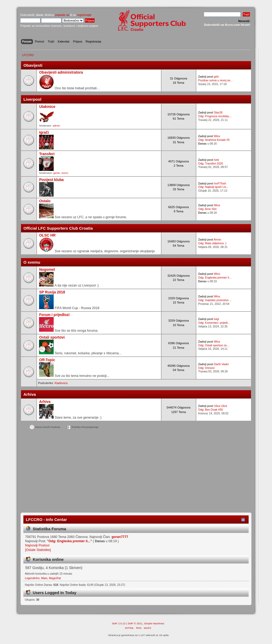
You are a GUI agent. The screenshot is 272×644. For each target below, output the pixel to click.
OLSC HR (47, 235)
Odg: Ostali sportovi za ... (214, 345)
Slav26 (218, 112)
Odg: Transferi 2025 (211, 163)
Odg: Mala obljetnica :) (212, 243)
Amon (218, 239)
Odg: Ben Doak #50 (211, 410)
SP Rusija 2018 (52, 292)
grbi (216, 77)
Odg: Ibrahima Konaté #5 (214, 140)
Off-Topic (47, 360)
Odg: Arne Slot (207, 209)
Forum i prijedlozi (54, 315)
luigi (216, 319)
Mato (44, 578)
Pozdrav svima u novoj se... (215, 80)
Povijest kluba (51, 180)
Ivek (216, 160)
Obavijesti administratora (61, 72)
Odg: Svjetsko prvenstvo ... (215, 300)
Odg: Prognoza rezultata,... (215, 116)
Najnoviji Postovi (37, 545)
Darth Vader (221, 364)
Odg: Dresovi (206, 368)
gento (57, 173)
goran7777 (120, 537)
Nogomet (47, 270)
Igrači (44, 132)
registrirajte (84, 15)
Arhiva (45, 402)
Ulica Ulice (220, 406)
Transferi (47, 154)
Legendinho (32, 578)
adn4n (56, 126)
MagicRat (55, 578)
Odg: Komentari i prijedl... (214, 323)
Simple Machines (154, 623)
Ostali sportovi (52, 337)
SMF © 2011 (135, 623)
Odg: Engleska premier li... (215, 277)
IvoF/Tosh (220, 183)
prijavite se (62, 15)
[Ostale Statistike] (38, 550)
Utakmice (47, 107)
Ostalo (45, 201)
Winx (217, 136)
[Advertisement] (136, 472)
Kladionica (61, 383)
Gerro (65, 173)
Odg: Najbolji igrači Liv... (213, 187)
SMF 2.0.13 (119, 623)
